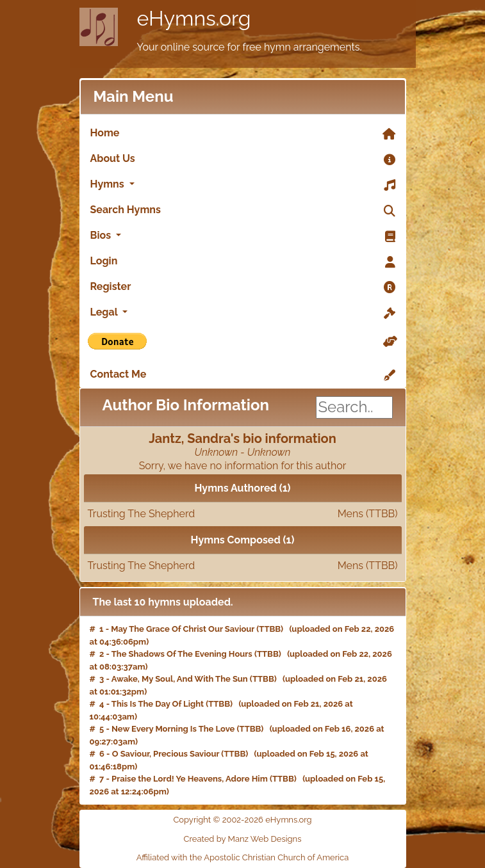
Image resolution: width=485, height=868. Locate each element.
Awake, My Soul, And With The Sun (180, 679)
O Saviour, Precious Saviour (166, 754)
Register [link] (243, 287)
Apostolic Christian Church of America (276, 857)
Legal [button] (243, 313)
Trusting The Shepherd (243, 514)
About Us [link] (243, 159)
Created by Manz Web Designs (243, 839)
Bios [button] (243, 236)
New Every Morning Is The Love (173, 729)
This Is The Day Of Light (158, 704)
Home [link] (243, 134)
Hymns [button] (243, 185)
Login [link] (243, 262)
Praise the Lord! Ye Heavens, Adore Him (190, 779)
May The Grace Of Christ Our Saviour (183, 629)
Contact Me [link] (243, 375)
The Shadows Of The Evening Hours (182, 654)
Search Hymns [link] (243, 211)
